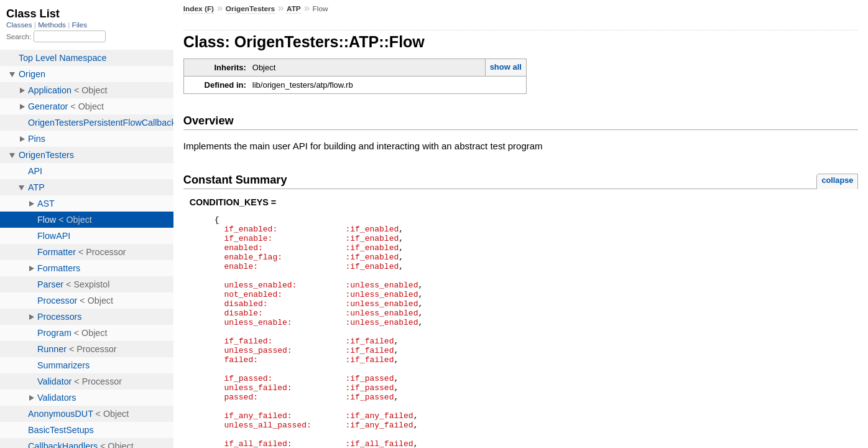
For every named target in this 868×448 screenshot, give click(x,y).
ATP (294, 9)
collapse (837, 180)
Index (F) (199, 9)
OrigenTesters (250, 9)
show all (506, 67)
